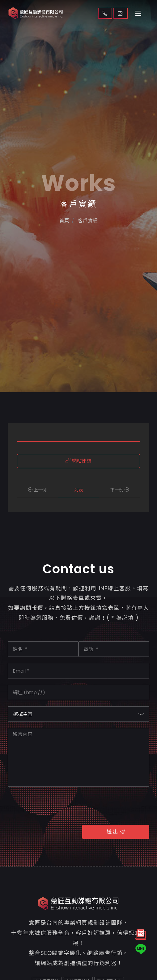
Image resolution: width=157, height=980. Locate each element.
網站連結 (78, 461)
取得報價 (121, 13)
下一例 (120, 490)
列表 (78, 490)
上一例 (37, 490)
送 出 (116, 832)
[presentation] (55, 805)
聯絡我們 (105, 13)
